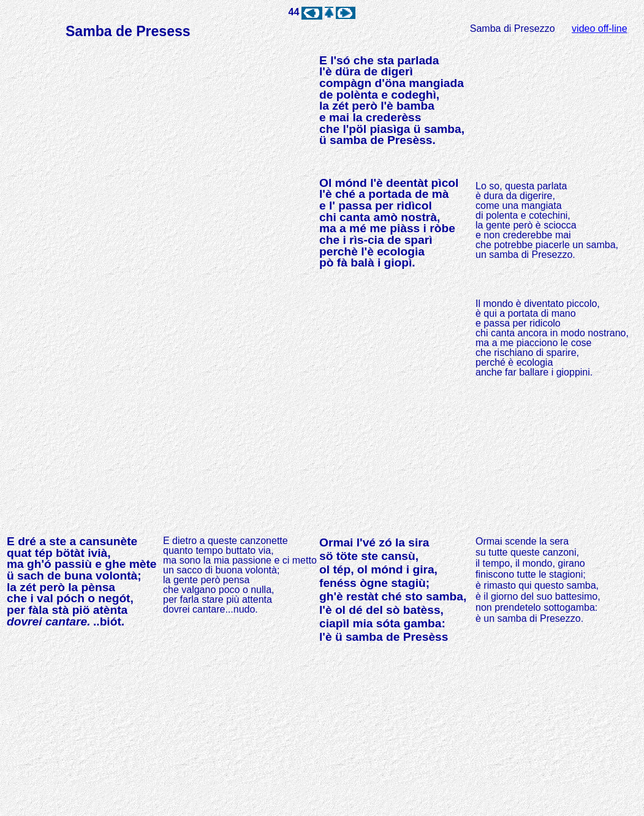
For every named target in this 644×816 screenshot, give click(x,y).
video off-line (599, 28)
